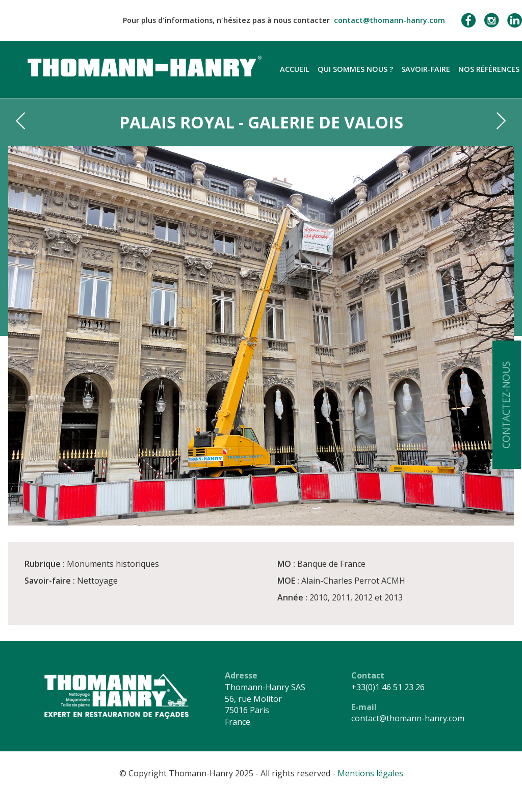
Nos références (489, 69)
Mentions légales (370, 773)
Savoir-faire (426, 69)
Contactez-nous (506, 405)
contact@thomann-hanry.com (389, 20)
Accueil (295, 69)
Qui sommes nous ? (355, 69)
